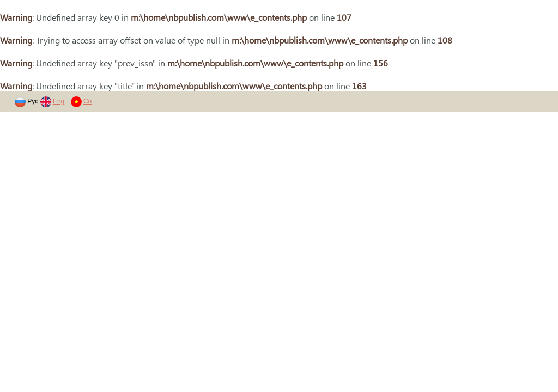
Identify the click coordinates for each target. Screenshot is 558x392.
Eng (59, 101)
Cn (87, 101)
